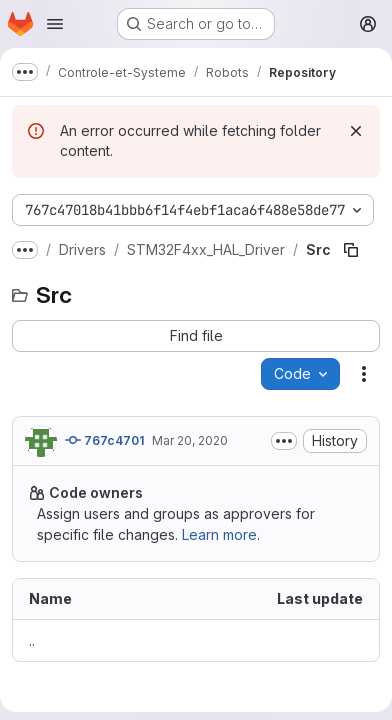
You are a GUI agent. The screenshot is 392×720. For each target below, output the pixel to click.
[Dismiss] (356, 131)
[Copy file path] (351, 250)
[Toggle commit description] (284, 441)
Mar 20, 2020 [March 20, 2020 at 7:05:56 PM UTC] (190, 440)
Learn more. (221, 534)
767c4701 (104, 440)
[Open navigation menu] (55, 24)
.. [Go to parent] (32, 640)
